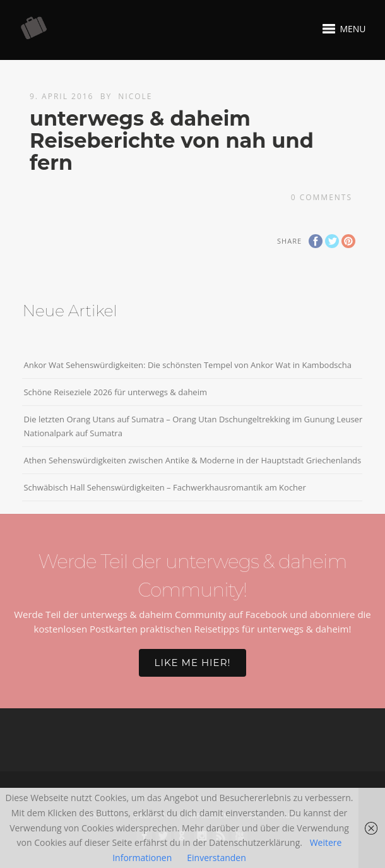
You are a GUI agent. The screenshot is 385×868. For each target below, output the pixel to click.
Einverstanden (216, 858)
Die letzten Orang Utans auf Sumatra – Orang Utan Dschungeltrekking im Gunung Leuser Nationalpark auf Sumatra (193, 426)
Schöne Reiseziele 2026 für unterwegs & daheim (115, 392)
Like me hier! (193, 663)
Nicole (135, 96)
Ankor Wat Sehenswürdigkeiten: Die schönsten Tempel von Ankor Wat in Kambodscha (187, 365)
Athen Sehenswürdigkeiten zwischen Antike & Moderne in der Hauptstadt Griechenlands (192, 460)
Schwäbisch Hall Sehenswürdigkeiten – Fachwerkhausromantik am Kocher (164, 487)
